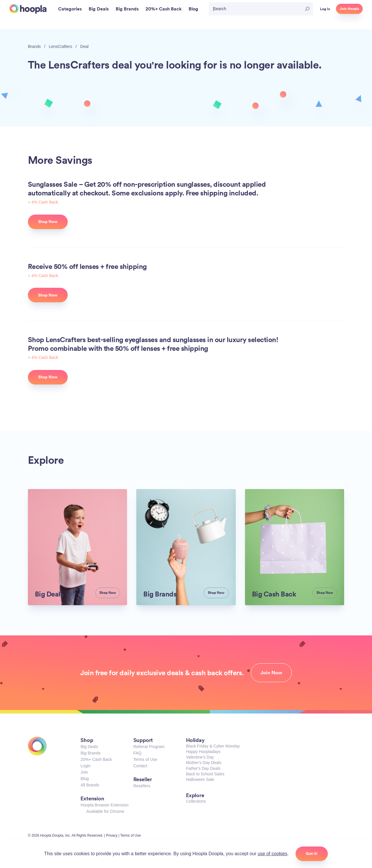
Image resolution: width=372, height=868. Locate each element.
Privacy (112, 835)
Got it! (312, 853)
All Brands (90, 785)
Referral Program (149, 747)
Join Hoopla (349, 9)
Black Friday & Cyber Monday (213, 746)
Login (85, 766)
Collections (196, 801)
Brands (34, 46)
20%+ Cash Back (96, 759)
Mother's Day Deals (204, 763)
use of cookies (272, 854)
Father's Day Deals (203, 768)
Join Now (271, 673)
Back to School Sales (205, 774)
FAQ (137, 753)
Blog (85, 779)
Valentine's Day (200, 757)
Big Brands (90, 753)
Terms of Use (145, 759)
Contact (140, 766)
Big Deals (89, 747)
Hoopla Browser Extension (104, 805)
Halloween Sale (200, 779)
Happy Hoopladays (203, 752)
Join (84, 772)
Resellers (142, 786)
